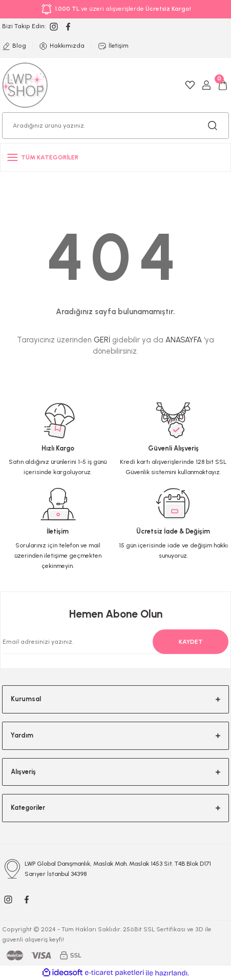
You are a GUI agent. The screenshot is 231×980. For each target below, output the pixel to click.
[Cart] (223, 85)
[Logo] (25, 85)
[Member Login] (206, 85)
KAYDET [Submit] (191, 642)
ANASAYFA (184, 340)
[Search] (115, 126)
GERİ (102, 340)
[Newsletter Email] (109, 642)
